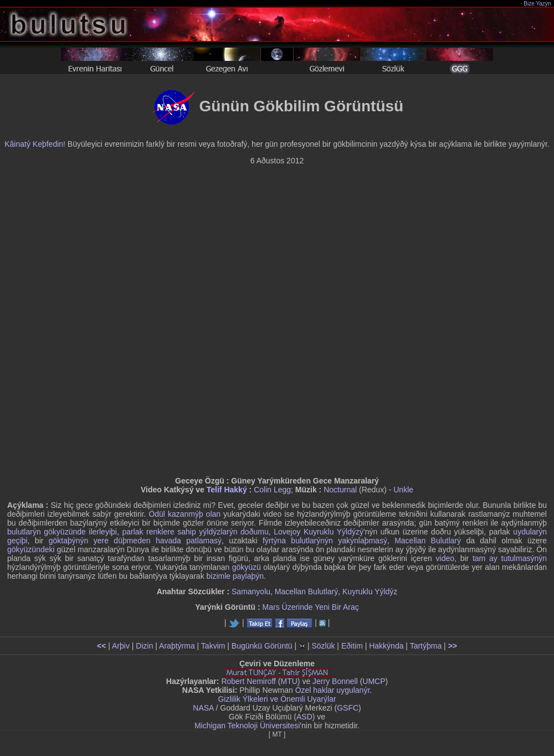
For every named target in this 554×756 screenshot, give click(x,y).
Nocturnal (340, 490)
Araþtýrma (177, 646)
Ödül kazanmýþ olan (184, 514)
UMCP (374, 681)
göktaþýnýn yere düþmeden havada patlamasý (135, 541)
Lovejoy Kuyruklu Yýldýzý (319, 532)
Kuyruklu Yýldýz (370, 592)
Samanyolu (251, 592)
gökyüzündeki (31, 549)
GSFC (348, 708)
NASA (203, 708)
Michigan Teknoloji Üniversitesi (247, 726)
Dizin (144, 646)
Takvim (213, 646)
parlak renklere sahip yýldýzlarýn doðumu (195, 532)
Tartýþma (426, 646)
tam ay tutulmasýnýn (510, 558)
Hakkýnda (386, 646)
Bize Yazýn (538, 4)
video (445, 558)
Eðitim (352, 646)
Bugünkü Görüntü (262, 646)
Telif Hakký (227, 490)
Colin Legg (272, 490)
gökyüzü (247, 567)
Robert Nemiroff (248, 681)
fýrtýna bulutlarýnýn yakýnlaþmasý (325, 541)
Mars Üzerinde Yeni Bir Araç (311, 607)
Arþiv (121, 646)
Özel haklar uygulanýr (333, 690)
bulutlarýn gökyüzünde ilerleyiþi (62, 532)
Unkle (403, 490)
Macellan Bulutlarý (428, 541)
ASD (304, 717)
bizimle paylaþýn (235, 576)
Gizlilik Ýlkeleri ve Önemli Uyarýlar (277, 699)
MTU (289, 681)
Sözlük (323, 646)
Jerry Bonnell (335, 681)
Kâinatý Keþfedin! (35, 144)
